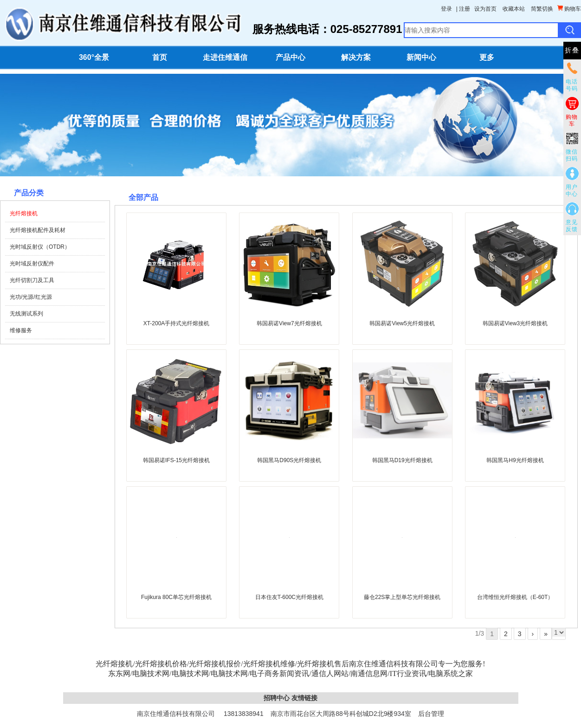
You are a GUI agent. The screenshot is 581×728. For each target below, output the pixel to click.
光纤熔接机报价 (215, 664)
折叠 (572, 50)
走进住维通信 (225, 57)
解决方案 (356, 57)
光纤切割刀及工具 (32, 280)
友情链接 (304, 698)
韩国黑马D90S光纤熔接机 (289, 460)
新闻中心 (421, 57)
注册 (465, 9)
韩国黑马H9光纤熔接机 (515, 460)
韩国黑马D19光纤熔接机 (402, 460)
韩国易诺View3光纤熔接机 (515, 323)
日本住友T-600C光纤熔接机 (289, 597)
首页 (160, 57)
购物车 (569, 9)
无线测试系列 (26, 314)
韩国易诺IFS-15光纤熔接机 (176, 460)
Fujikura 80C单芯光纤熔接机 (176, 597)
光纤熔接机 (24, 213)
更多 (487, 57)
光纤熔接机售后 (323, 664)
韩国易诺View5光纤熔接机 (402, 323)
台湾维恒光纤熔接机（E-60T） (515, 597)
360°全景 (94, 57)
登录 (446, 9)
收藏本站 (514, 9)
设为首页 (485, 9)
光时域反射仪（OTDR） (40, 247)
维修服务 (21, 330)
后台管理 (431, 714)
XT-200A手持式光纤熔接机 (177, 323)
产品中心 (290, 57)
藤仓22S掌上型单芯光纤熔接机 (402, 597)
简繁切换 (542, 9)
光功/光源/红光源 (31, 297)
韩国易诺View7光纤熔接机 (289, 323)
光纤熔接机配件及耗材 (38, 230)
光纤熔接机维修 (269, 664)
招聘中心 (277, 698)
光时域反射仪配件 (32, 264)
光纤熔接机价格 (161, 664)
